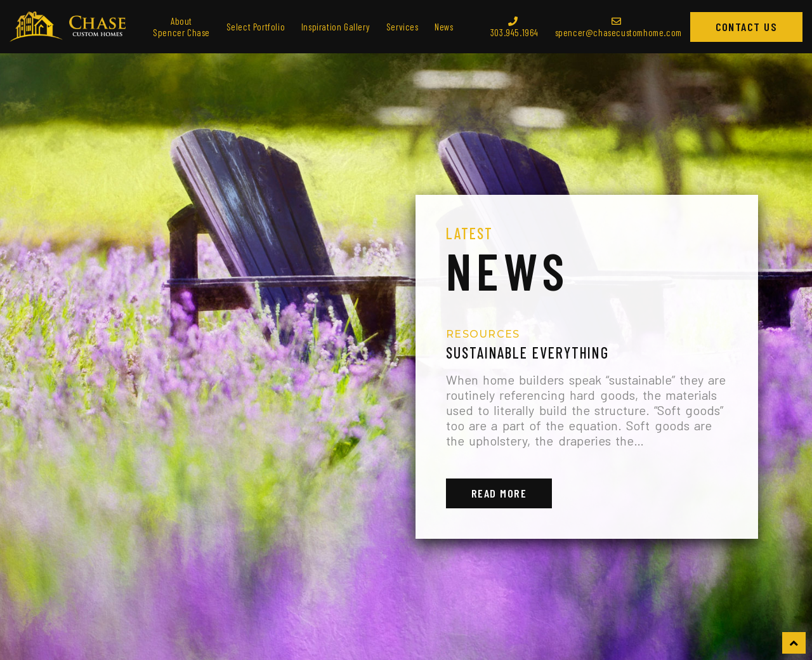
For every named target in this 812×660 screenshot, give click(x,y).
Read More (499, 493)
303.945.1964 (514, 27)
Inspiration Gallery (336, 27)
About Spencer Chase (181, 27)
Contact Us (746, 27)
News (444, 27)
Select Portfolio (256, 27)
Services (403, 27)
